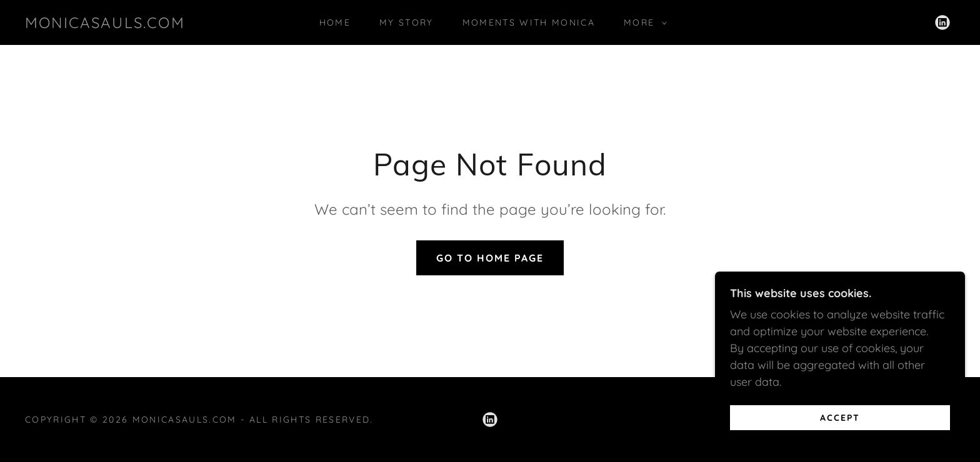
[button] (642, 22)
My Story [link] (407, 22)
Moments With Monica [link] (529, 22)
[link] (105, 24)
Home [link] (335, 22)
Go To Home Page (490, 258)
